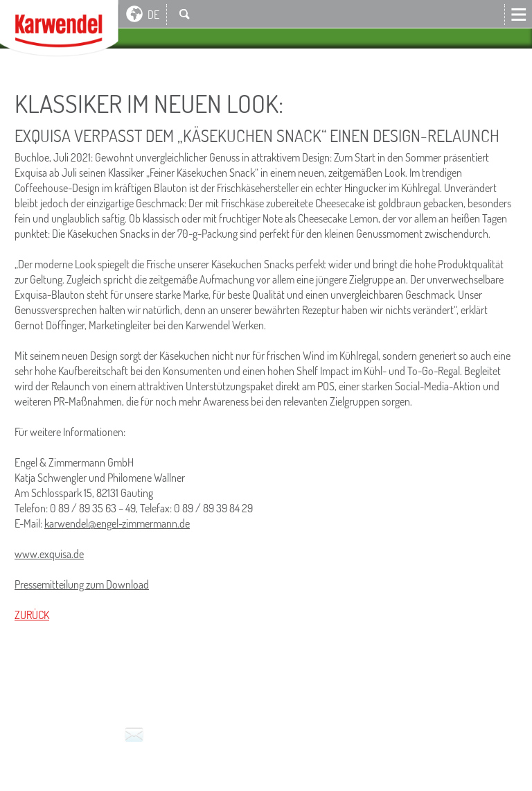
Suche (184, 14)
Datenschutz (292, 677)
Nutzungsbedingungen (190, 677)
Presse (352, 677)
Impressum (43, 677)
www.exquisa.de (49, 554)
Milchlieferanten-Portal (82, 696)
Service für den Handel (438, 677)
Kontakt (134, 736)
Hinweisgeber (198, 696)
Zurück (32, 615)
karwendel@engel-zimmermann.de (117, 523)
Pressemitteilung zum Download (82, 584)
